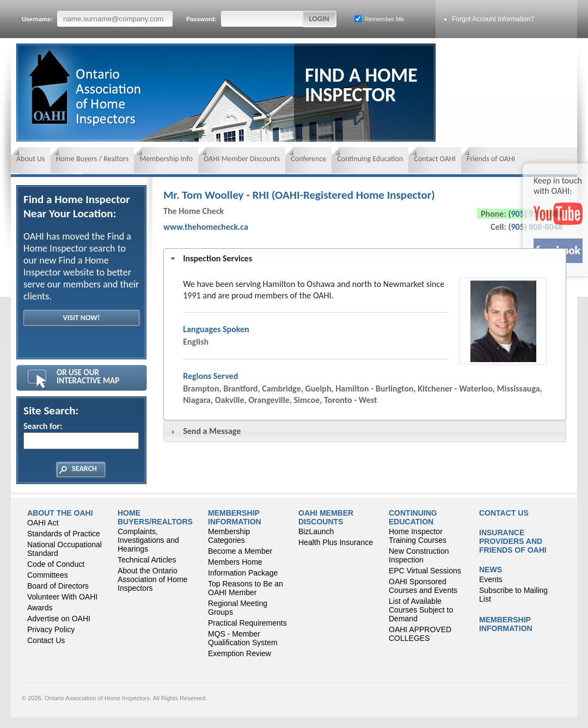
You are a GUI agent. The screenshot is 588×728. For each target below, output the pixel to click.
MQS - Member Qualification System (243, 638)
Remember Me (379, 19)
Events (491, 579)
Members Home (235, 562)
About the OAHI (60, 513)
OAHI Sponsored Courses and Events (423, 586)
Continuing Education (370, 159)
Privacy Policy (51, 629)
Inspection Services (218, 258)
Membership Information (235, 517)
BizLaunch (316, 531)
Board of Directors (58, 586)
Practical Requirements (247, 623)
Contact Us (46, 640)
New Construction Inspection (419, 555)
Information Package (243, 573)
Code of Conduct (56, 564)
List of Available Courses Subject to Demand (421, 610)
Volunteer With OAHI (62, 597)
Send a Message (212, 431)
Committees (48, 575)
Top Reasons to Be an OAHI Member (246, 588)
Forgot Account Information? (493, 19)
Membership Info (166, 159)
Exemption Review (240, 653)
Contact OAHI (435, 159)
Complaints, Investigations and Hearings (148, 540)
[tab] (365, 259)
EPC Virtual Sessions (425, 571)
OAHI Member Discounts (242, 159)
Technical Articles (147, 560)
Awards (40, 608)
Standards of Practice (64, 534)
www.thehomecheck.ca (206, 227)
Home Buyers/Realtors (155, 517)
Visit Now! (81, 318)
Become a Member (240, 551)
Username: (97, 19)
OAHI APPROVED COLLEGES (420, 634)
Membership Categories (229, 536)
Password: (245, 19)
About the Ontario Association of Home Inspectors (152, 579)
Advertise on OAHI (59, 619)
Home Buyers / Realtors (93, 159)
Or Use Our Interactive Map (88, 377)
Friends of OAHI (491, 159)
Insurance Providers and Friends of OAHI (513, 541)
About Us (31, 159)
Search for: (81, 435)
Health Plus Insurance (336, 542)
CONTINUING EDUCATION (413, 517)
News (491, 570)
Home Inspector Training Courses (418, 536)
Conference (308, 159)
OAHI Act (43, 523)
